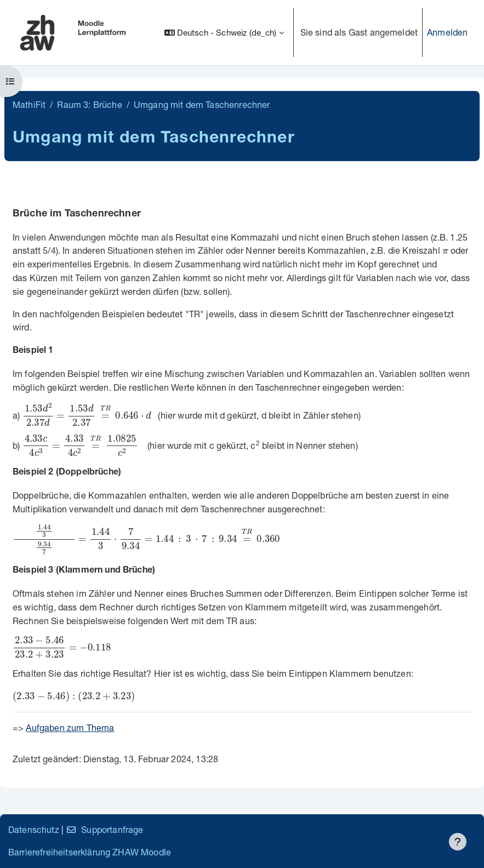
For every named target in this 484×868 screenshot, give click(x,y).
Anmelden (447, 32)
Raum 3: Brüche (89, 104)
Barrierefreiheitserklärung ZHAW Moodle (90, 852)
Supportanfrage (104, 829)
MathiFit (29, 104)
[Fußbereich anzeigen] (458, 842)
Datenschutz (34, 829)
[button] (224, 33)
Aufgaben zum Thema (70, 727)
